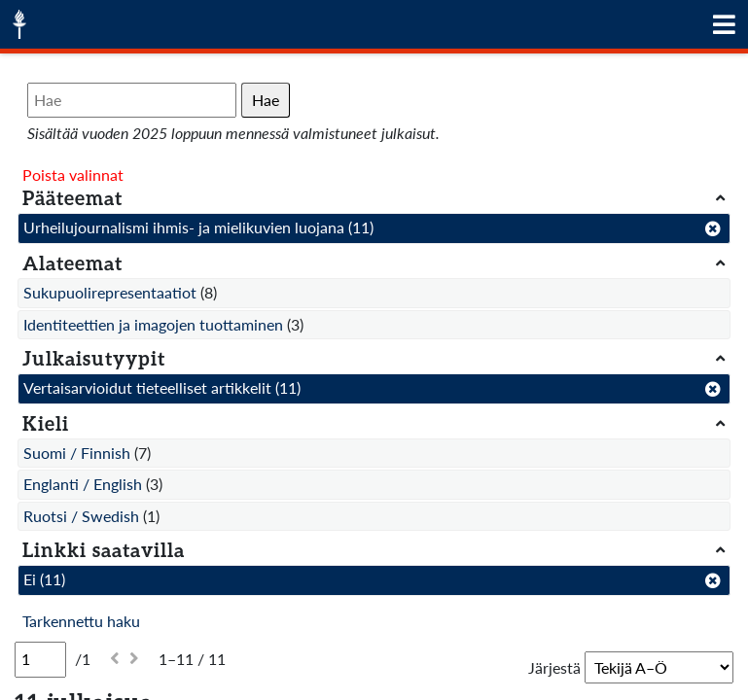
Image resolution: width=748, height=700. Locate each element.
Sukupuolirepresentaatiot (110, 292)
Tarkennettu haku (81, 621)
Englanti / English (83, 484)
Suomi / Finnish (77, 453)
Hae (266, 100)
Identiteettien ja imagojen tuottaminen (153, 324)
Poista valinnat (73, 175)
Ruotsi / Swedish (81, 516)
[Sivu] (40, 659)
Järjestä (554, 667)
